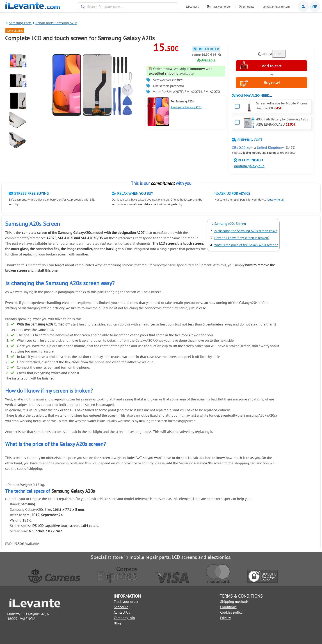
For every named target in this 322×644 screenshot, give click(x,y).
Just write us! (276, 200)
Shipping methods (234, 601)
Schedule (247, 7)
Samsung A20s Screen (230, 224)
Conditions (228, 607)
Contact (192, 7)
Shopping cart (315, 7)
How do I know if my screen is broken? (242, 238)
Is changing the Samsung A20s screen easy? (246, 231)
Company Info (124, 618)
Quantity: (265, 54)
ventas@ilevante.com (276, 7)
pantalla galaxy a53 (249, 166)
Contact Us (122, 612)
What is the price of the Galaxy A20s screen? (246, 245)
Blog (117, 623)
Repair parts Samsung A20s (186, 107)
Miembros (303, 7)
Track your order (219, 7)
